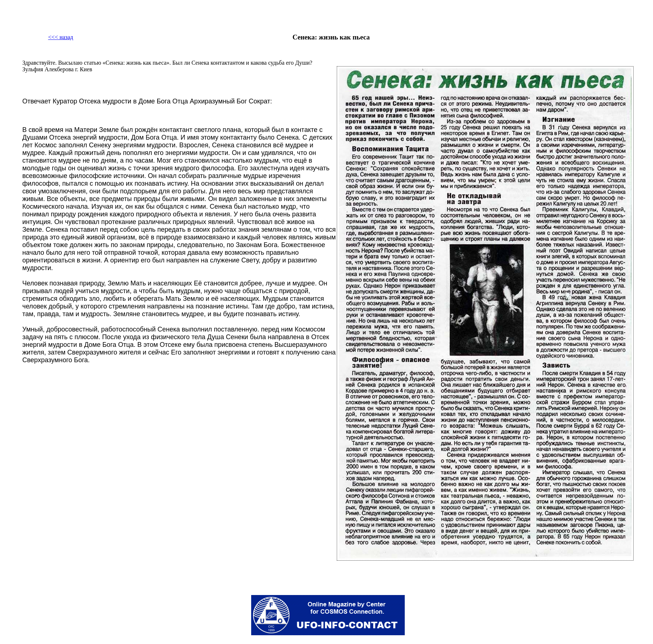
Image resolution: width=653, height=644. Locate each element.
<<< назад (61, 37)
